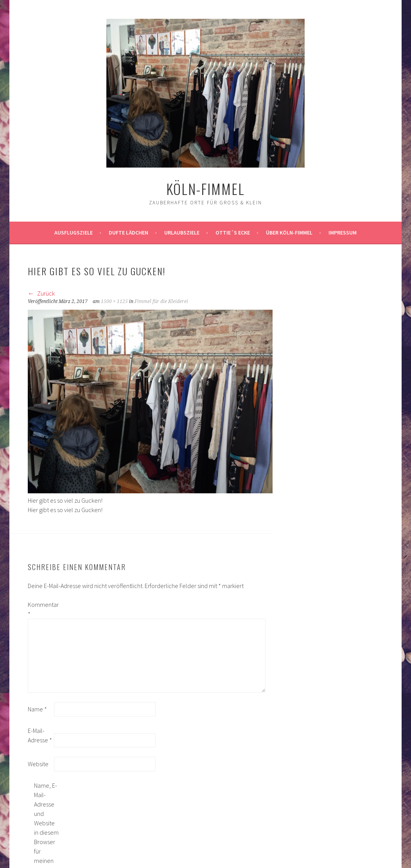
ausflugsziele (74, 233)
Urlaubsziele (182, 233)
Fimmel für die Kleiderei (161, 301)
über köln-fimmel (289, 233)
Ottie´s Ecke (233, 233)
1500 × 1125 (114, 301)
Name (37, 709)
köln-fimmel (205, 189)
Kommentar (40, 609)
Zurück (41, 293)
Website (38, 764)
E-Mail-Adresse (40, 735)
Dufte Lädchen (128, 233)
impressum (343, 233)
